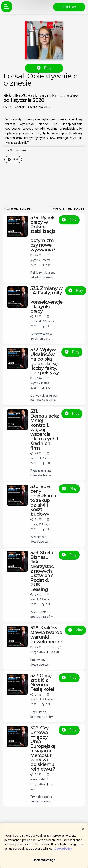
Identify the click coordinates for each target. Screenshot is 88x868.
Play (44, 68)
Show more (16, 150)
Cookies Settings (44, 862)
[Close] (83, 831)
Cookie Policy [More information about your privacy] (63, 850)
